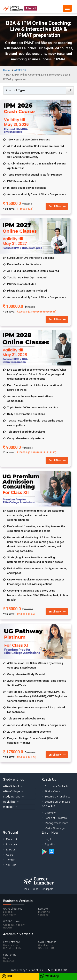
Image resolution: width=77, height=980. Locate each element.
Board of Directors (56, 818)
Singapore (48, 889)
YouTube (11, 865)
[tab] (19, 786)
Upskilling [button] (9, 802)
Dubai (36, 889)
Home (7, 70)
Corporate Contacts (57, 786)
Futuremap (21, 958)
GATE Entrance (56, 945)
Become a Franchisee (58, 797)
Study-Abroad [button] (12, 797)
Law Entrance (21, 945)
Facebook (12, 839)
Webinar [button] (8, 807)
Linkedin (11, 850)
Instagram (13, 844)
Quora (10, 855)
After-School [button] (11, 786)
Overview (50, 813)
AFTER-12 (20, 70)
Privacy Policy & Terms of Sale (26, 970)
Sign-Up (50, 844)
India (27, 889)
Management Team (57, 823)
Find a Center (53, 791)
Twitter (10, 860)
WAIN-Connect (21, 925)
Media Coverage (55, 828)
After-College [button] (11, 791)
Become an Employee (57, 802)
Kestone (56, 912)
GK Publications (21, 912)
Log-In (49, 839)
